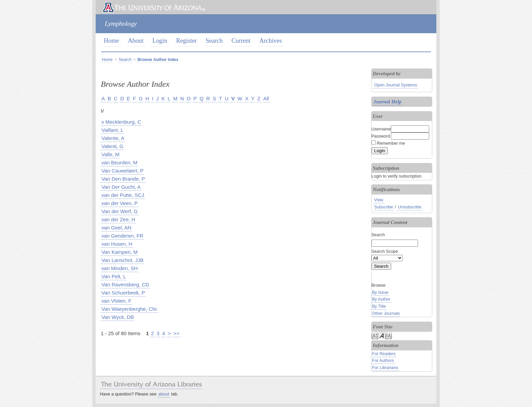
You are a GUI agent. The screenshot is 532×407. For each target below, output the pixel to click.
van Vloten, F (116, 301)
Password (381, 136)
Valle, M (110, 154)
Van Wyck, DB (118, 317)
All (266, 98)
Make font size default (382, 335)
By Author (381, 299)
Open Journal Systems (396, 85)
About (136, 41)
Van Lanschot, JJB (122, 260)
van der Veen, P (120, 203)
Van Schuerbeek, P (123, 293)
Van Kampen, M (119, 252)
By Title (379, 306)
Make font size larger (388, 335)
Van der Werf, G (120, 211)
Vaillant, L (112, 130)
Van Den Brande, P (123, 179)
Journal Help (388, 102)
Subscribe (384, 207)
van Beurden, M (119, 162)
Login (160, 41)
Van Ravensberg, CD (125, 284)
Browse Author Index (158, 60)
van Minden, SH (120, 268)
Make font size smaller (375, 335)
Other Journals (386, 313)
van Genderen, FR (122, 236)
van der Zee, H (118, 219)
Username (381, 129)
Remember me (391, 143)
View (379, 200)
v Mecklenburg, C (121, 122)
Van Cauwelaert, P (122, 171)
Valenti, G (112, 146)
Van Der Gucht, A (121, 187)
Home (111, 41)
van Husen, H (117, 244)
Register (186, 41)
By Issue (380, 292)
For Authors (383, 361)
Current (241, 41)
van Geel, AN (116, 228)
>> (176, 333)
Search (214, 41)
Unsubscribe (410, 207)
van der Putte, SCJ (123, 195)
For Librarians (385, 368)
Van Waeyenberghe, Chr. (130, 309)
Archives (270, 41)
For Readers (384, 354)
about (164, 394)
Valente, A (113, 138)
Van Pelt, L (114, 276)
